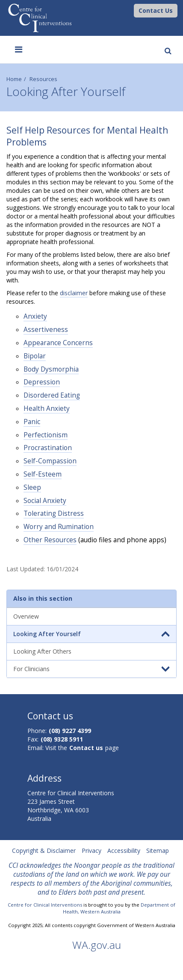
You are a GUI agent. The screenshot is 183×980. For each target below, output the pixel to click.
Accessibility (124, 851)
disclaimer (74, 293)
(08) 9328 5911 (62, 739)
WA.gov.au (97, 945)
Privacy (91, 851)
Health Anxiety (47, 409)
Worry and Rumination (59, 527)
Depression (42, 382)
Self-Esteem (43, 474)
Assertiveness (46, 330)
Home (14, 79)
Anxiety (35, 316)
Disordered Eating (52, 395)
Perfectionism (46, 435)
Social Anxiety (45, 501)
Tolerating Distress (54, 513)
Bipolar (35, 356)
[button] (156, 11)
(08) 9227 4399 (70, 731)
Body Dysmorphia (51, 369)
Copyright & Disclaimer (44, 851)
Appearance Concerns (58, 343)
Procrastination (48, 448)
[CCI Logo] (132, 10)
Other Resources (50, 540)
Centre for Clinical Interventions (45, 905)
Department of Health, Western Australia (119, 908)
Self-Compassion (50, 461)
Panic (32, 422)
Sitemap (158, 851)
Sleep (32, 487)
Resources (43, 79)
